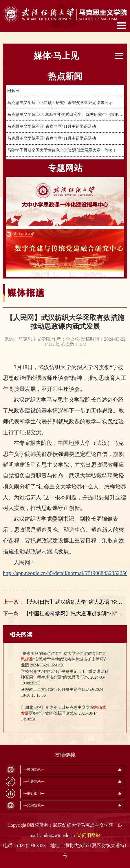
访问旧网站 (89, 835)
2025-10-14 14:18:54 (63, 713)
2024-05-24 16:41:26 (64, 659)
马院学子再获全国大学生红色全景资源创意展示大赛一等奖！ (62, 150)
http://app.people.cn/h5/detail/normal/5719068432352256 (65, 573)
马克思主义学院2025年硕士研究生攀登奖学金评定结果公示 (60, 103)
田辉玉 (13, 91)
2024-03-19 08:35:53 (65, 677)
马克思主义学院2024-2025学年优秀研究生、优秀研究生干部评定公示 (65, 115)
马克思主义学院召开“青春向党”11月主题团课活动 (52, 126)
